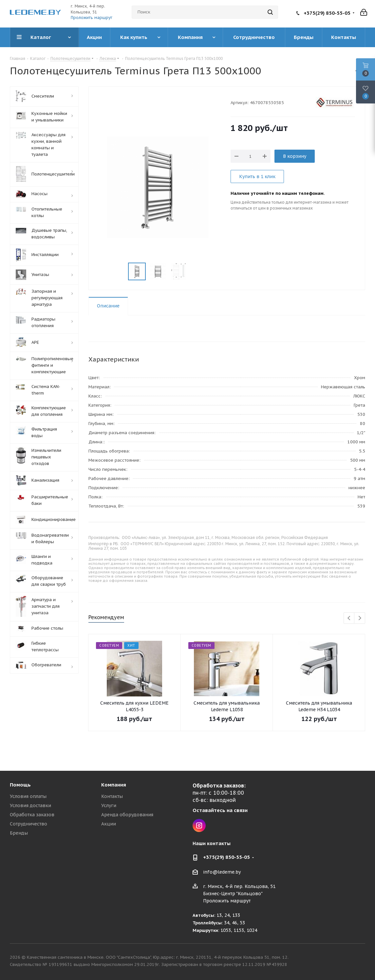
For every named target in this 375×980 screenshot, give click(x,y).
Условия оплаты (28, 796)
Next (360, 618)
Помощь (20, 785)
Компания (114, 785)
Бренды (19, 833)
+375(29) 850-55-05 (327, 13)
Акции (109, 824)
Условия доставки (30, 805)
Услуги (109, 805)
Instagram (199, 825)
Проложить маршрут (92, 18)
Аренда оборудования (127, 815)
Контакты (112, 796)
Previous (349, 618)
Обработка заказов (32, 815)
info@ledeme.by (222, 872)
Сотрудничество (28, 824)
